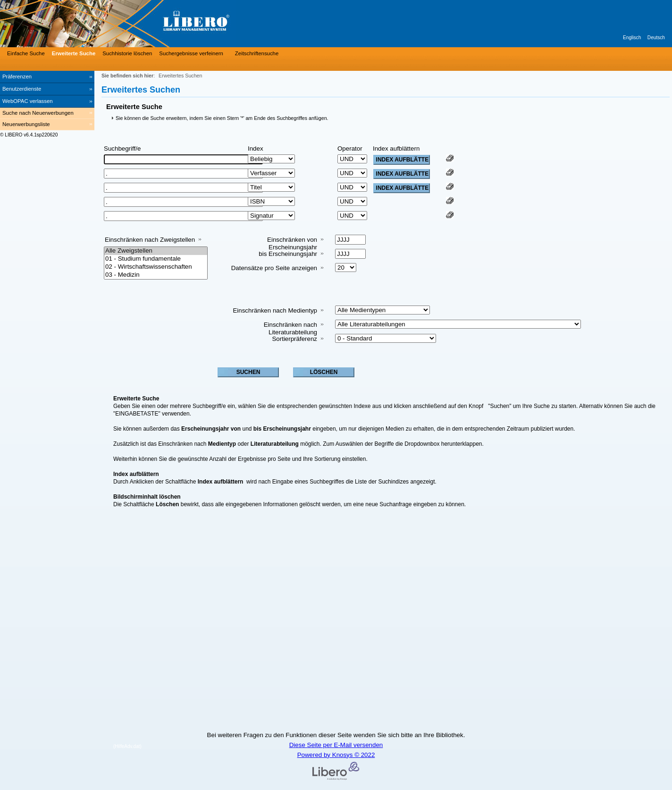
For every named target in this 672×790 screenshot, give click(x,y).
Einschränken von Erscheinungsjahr (292, 243)
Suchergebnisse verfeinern (191, 53)
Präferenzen (17, 76)
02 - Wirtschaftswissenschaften (156, 267)
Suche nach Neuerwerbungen (38, 113)
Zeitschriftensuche (257, 53)
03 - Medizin (156, 275)
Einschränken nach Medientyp (275, 310)
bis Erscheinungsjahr (288, 254)
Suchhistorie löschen (127, 53)
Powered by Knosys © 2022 (336, 755)
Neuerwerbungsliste (26, 124)
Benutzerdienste (22, 89)
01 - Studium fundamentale (156, 259)
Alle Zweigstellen (156, 251)
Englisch (632, 38)
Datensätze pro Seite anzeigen (274, 268)
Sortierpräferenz (294, 339)
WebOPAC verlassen (28, 101)
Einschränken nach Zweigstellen (150, 240)
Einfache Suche (26, 53)
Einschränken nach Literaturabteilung (290, 328)
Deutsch (656, 38)
